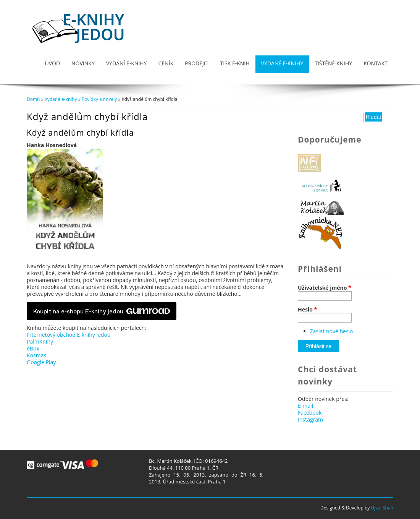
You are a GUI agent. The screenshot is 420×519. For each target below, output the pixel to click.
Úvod (52, 63)
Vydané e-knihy (282, 63)
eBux (33, 348)
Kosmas (36, 355)
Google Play (41, 362)
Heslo (307, 310)
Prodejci (197, 63)
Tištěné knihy (333, 63)
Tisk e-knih (235, 63)
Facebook (310, 413)
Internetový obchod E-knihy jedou (69, 335)
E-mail (305, 406)
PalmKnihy (40, 341)
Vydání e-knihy (127, 63)
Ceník (166, 63)
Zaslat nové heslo (332, 331)
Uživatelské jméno (325, 288)
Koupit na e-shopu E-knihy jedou (102, 311)
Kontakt (376, 63)
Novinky (83, 63)
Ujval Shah (382, 508)
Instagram (310, 419)
